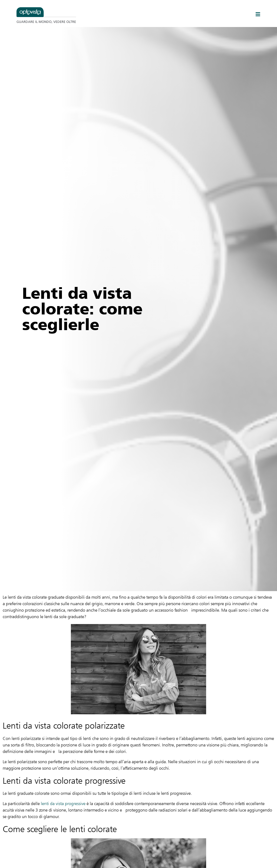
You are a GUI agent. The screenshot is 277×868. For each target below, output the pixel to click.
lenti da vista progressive (63, 803)
